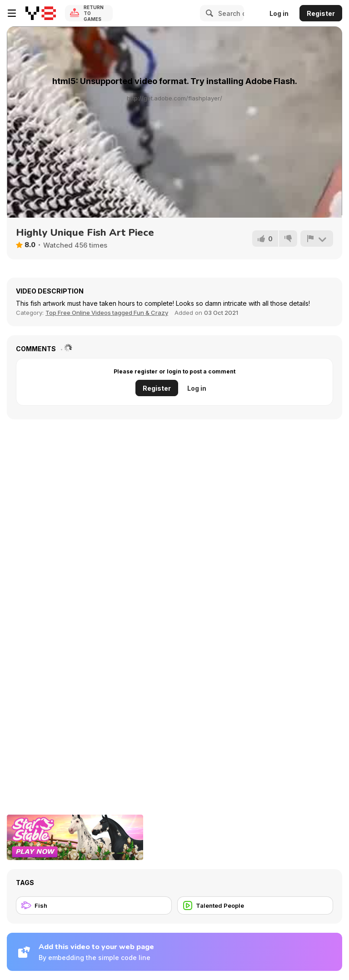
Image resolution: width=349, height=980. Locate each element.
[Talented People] (255, 905)
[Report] (317, 239)
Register (321, 13)
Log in (279, 13)
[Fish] (94, 905)
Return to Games (94, 13)
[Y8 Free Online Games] (41, 13)
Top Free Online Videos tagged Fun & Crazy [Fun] (107, 313)
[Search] (208, 13)
